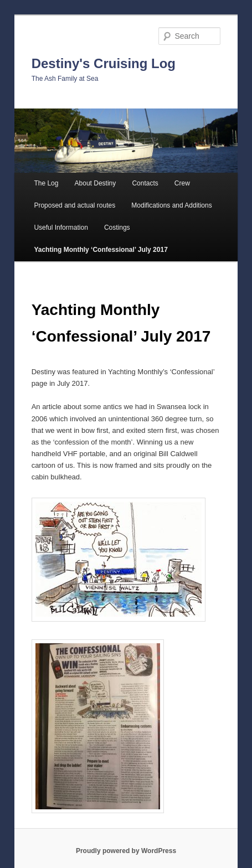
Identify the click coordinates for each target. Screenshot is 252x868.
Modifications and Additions (171, 205)
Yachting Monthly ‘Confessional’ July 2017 (101, 250)
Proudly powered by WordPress (126, 851)
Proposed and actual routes (74, 205)
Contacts (145, 183)
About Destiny (96, 183)
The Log (46, 183)
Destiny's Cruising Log (104, 63)
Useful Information (61, 228)
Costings (117, 228)
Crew (182, 183)
